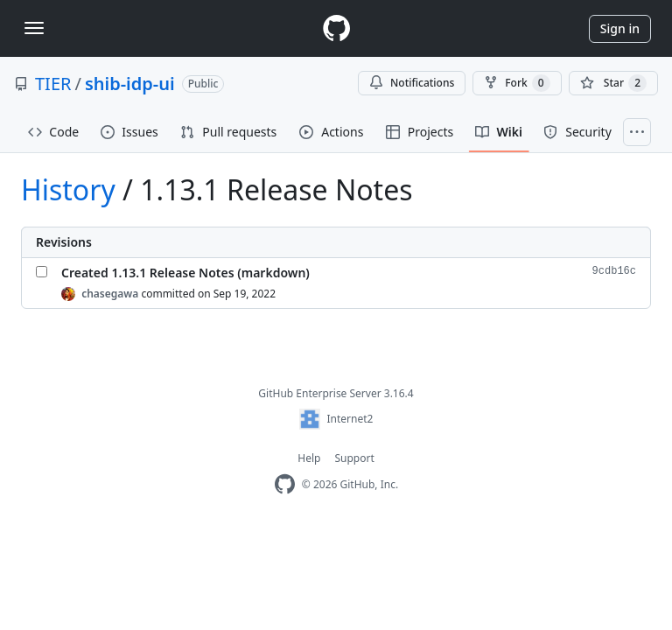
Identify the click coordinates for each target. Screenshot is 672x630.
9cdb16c (614, 271)
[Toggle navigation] (34, 28)
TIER (53, 84)
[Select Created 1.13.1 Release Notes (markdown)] (42, 272)
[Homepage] (336, 28)
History (68, 189)
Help (309, 458)
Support (354, 458)
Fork (517, 83)
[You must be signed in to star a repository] (613, 83)
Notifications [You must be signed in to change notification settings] (412, 83)
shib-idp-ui (130, 84)
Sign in (620, 28)
